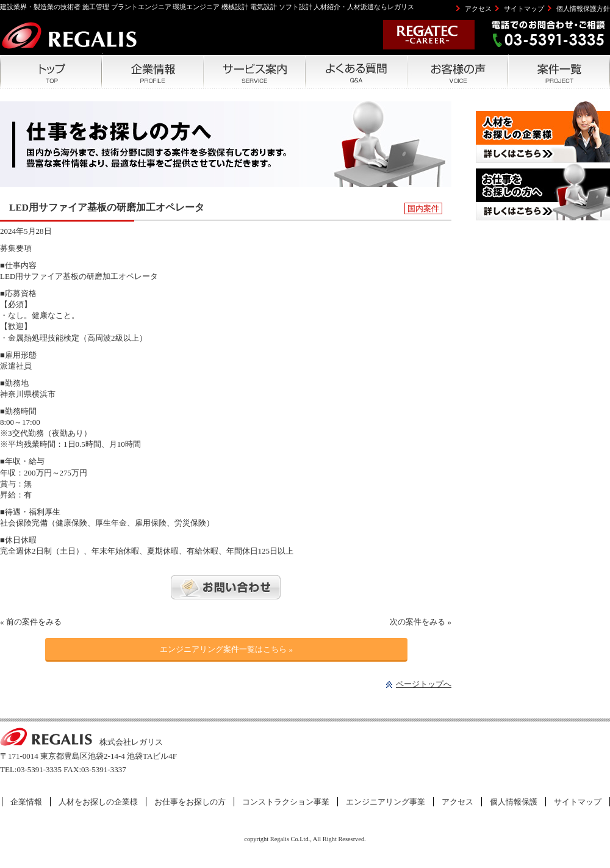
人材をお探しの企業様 (98, 802)
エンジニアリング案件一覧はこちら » (226, 649)
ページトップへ (424, 684)
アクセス (478, 9)
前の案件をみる (34, 622)
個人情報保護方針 (583, 9)
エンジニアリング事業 (386, 802)
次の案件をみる (418, 622)
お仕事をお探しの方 (190, 802)
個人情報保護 (514, 802)
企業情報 (26, 802)
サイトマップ (524, 9)
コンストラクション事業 (286, 802)
